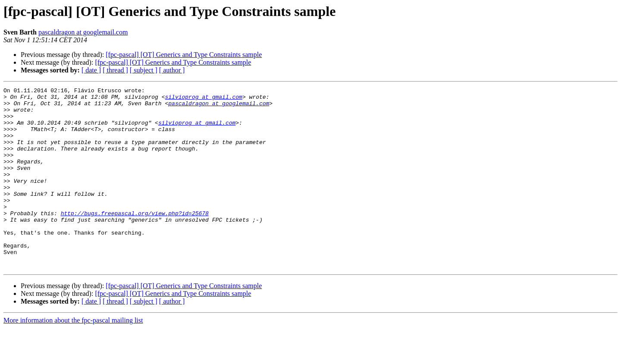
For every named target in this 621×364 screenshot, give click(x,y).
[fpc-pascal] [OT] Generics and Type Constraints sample (184, 55)
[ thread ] (115, 70)
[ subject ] (144, 70)
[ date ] (91, 70)
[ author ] (172, 70)
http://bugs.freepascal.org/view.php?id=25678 (135, 239)
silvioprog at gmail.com (203, 99)
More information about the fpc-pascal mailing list (73, 356)
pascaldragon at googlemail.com (83, 32)
